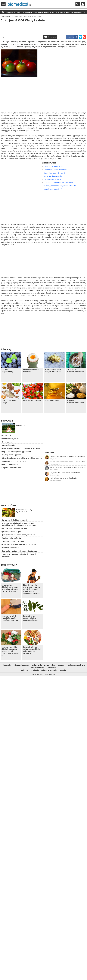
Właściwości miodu (52, 401)
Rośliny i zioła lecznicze (40, 665)
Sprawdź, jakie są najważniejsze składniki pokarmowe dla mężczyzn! (32, 650)
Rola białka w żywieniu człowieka (32, 371)
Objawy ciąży (21, 425)
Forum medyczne (38, 668)
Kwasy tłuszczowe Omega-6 (54, 173)
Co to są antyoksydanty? (8, 371)
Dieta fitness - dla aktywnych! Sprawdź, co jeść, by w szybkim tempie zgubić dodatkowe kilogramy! (32, 589)
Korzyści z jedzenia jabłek (53, 166)
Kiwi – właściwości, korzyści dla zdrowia (63, 478)
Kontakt (63, 670)
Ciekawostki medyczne (76, 665)
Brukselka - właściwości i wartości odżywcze (20, 551)
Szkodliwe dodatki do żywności (15, 520)
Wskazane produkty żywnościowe (24, 511)
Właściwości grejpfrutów (12, 538)
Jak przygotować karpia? (12, 532)
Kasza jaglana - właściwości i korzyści (75, 371)
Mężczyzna (65, 12)
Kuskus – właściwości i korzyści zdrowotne (54, 371)
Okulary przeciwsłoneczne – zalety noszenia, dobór (67, 462)
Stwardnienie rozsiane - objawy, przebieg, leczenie (22, 458)
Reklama (25, 670)
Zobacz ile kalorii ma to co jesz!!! (15, 461)
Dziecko (47, 12)
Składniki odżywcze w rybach (14, 541)
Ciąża (40, 12)
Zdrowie (9, 12)
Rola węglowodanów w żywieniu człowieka (60, 186)
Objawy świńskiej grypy (12, 455)
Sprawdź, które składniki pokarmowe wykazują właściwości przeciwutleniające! (10, 588)
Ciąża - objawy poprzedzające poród (17, 452)
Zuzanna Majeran (55, 475)
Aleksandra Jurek (55, 464)
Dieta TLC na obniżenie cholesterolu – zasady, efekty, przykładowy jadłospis (68, 456)
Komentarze (52, 37)
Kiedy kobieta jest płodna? (13, 439)
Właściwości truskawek (32, 401)
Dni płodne (7, 435)
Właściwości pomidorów (53, 176)
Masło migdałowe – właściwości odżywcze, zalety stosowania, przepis (68, 467)
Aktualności (7, 665)
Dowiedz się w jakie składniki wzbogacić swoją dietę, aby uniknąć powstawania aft (10, 651)
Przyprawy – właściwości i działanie (75, 402)
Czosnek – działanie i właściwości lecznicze (19, 544)
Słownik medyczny (58, 665)
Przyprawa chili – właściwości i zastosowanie (65, 473)
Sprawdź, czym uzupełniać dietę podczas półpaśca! (30, 618)
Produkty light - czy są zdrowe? (15, 528)
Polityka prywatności (49, 670)
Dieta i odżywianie (29, 12)
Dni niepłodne (8, 442)
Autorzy (50, 452)
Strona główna (2, 12)
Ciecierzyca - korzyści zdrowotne (56, 170)
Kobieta (56, 12)
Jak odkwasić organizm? (53, 189)
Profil (83, 4)
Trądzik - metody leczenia (12, 468)
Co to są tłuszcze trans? (53, 179)
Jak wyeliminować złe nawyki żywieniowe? (19, 535)
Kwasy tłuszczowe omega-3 (9, 402)
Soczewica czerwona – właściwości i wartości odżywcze (20, 555)
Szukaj (78, 4)
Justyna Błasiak (54, 459)
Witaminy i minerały (21, 665)
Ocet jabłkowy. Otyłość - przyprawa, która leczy (21, 448)
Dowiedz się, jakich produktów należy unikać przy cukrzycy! (10, 618)
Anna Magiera (54, 470)
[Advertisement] (43, 28)
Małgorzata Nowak (56, 480)
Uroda (17, 12)
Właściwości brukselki (11, 548)
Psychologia (76, 12)
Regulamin (35, 670)
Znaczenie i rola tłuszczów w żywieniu (58, 183)
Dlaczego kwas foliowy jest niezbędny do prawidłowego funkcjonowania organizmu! (19, 524)
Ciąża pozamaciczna (10, 464)
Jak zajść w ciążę (9, 445)
